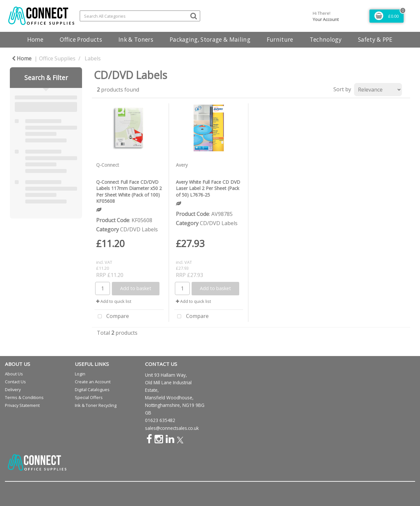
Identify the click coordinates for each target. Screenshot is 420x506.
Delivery (13, 390)
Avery (182, 165)
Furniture (280, 40)
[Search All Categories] (140, 16)
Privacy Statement (22, 405)
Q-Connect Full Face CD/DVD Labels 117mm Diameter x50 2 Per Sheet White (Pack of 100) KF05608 (129, 191)
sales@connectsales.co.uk (172, 428)
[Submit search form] (194, 16)
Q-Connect (108, 165)
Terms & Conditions (24, 397)
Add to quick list (114, 301)
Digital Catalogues (92, 390)
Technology (326, 40)
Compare (112, 317)
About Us (14, 374)
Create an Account (93, 382)
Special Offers (89, 397)
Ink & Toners (136, 40)
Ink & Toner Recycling (96, 405)
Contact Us (15, 382)
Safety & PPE (375, 40)
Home (35, 40)
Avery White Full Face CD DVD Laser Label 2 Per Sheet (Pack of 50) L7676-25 (208, 188)
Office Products (81, 40)
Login (80, 374)
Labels (93, 58)
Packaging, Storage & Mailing (210, 40)
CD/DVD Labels (139, 229)
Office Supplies (57, 58)
